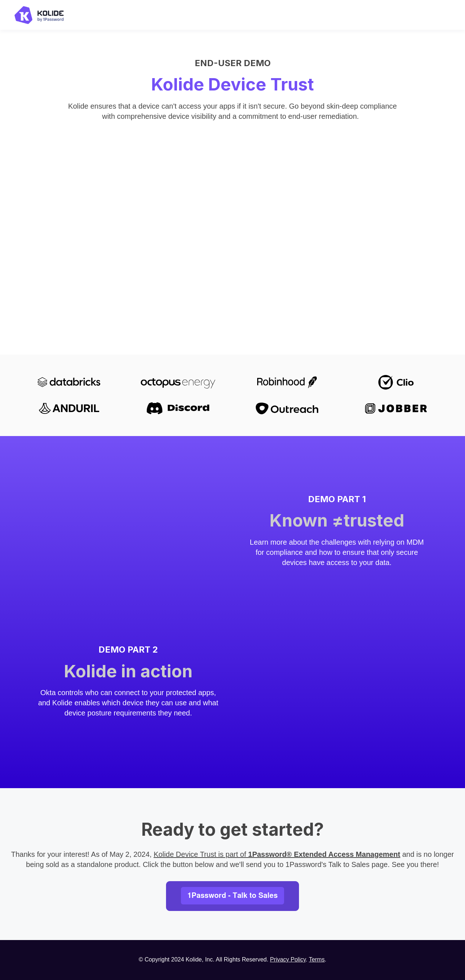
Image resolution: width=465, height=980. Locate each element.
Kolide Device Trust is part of (277, 854)
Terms (317, 959)
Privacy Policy (288, 959)
